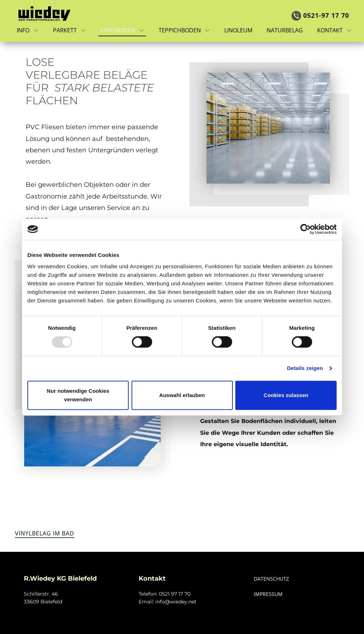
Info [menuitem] (23, 30)
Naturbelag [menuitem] (285, 30)
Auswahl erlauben (182, 395)
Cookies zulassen (286, 395)
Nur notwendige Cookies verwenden (78, 395)
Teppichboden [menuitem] (180, 30)
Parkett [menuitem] (65, 30)
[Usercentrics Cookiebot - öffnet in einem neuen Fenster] (306, 229)
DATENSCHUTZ (271, 579)
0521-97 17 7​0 (320, 15)
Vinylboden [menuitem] (118, 30)
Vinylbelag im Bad (45, 533)
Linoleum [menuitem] (238, 30)
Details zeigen (305, 368)
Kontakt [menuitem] (330, 30)
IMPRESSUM (268, 594)
